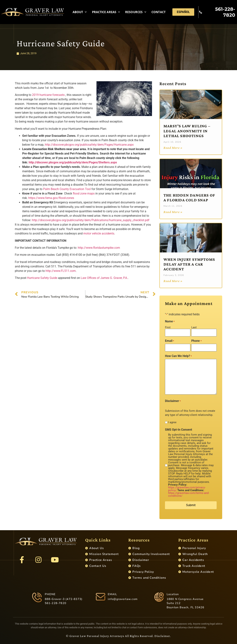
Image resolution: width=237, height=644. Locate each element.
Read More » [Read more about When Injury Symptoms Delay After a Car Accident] (173, 281)
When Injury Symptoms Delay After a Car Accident (189, 264)
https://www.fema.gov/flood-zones (51, 198)
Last (194, 327)
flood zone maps (84, 193)
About (80, 12)
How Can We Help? (178, 356)
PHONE (50, 594)
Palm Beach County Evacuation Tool (67, 189)
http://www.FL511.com (61, 271)
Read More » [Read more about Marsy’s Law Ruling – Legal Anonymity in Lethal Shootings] (173, 148)
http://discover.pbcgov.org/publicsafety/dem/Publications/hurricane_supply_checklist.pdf (91, 220)
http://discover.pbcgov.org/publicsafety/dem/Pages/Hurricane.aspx (89, 145)
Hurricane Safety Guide (42, 278)
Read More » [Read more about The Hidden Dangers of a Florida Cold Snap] (173, 212)
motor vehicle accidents (99, 233)
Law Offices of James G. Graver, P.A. (104, 278)
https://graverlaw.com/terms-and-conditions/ (189, 494)
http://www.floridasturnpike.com (99, 248)
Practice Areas (106, 12)
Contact (158, 12)
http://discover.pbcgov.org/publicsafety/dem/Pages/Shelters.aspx (73, 162)
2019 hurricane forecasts (48, 95)
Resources (136, 12)
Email (170, 341)
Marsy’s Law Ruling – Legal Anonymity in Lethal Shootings (187, 131)
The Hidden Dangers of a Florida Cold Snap (189, 198)
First (168, 327)
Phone (196, 341)
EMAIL (112, 594)
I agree (172, 422)
